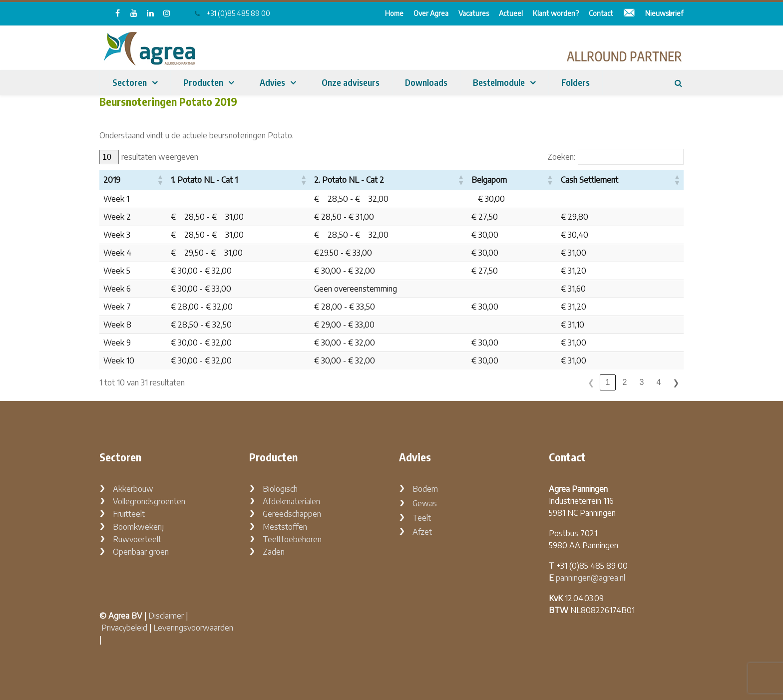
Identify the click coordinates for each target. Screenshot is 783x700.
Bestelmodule (499, 82)
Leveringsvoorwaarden (193, 628)
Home (394, 13)
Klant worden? (556, 13)
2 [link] (625, 382)
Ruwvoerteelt (137, 539)
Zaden (274, 552)
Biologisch (280, 489)
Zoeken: (561, 157)
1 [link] (608, 382)
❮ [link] (591, 383)
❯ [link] (676, 383)
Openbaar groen (141, 552)
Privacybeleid (124, 628)
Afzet (422, 532)
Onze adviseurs (351, 82)
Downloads (426, 82)
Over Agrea (431, 13)
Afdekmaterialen (291, 501)
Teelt (422, 518)
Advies (272, 82)
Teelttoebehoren (292, 539)
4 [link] (659, 382)
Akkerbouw (133, 489)
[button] (160, 180)
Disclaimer (166, 616)
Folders (576, 82)
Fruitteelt (129, 514)
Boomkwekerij (138, 527)
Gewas (425, 503)
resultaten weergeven (160, 157)
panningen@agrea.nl (590, 578)
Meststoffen (285, 527)
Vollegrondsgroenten (149, 501)
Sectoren (130, 82)
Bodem (425, 489)
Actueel (511, 13)
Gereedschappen (292, 514)
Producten (203, 82)
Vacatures (474, 13)
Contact (601, 13)
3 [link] (642, 382)
